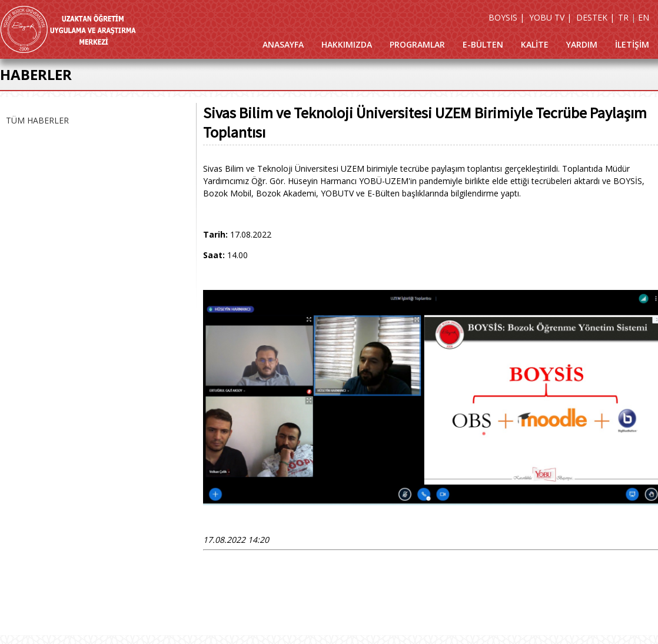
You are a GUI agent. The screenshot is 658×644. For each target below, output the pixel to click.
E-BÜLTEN (483, 44)
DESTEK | (595, 17)
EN (644, 17)
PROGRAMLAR (417, 44)
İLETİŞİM (632, 44)
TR (623, 17)
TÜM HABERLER (37, 120)
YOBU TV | (550, 17)
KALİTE (535, 44)
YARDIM (582, 44)
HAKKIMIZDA (347, 44)
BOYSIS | (506, 17)
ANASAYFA (283, 44)
